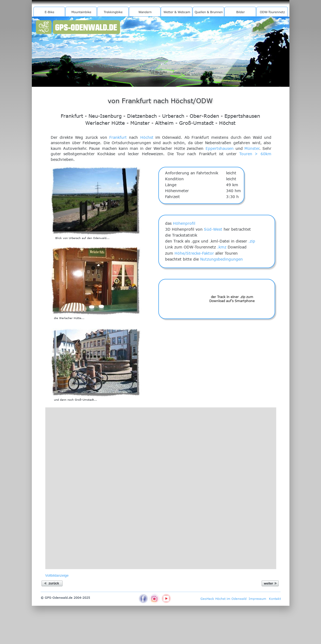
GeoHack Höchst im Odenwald (223, 599)
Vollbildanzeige (57, 575)
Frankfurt (118, 137)
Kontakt (275, 599)
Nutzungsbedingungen (221, 259)
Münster (252, 148)
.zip (252, 241)
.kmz (222, 247)
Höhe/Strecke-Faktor (194, 253)
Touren (246, 154)
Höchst (147, 137)
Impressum (257, 599)
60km (266, 154)
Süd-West (213, 229)
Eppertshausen (220, 148)
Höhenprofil (184, 223)
